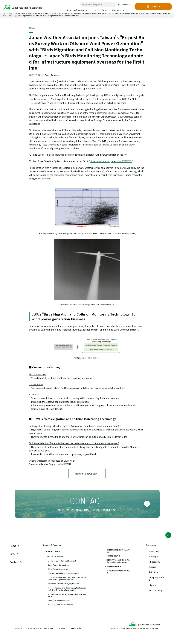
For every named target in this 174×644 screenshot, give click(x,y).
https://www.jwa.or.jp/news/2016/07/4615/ (111, 161)
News (10, 15)
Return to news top (86, 474)
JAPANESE (124, 4)
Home (4, 15)
